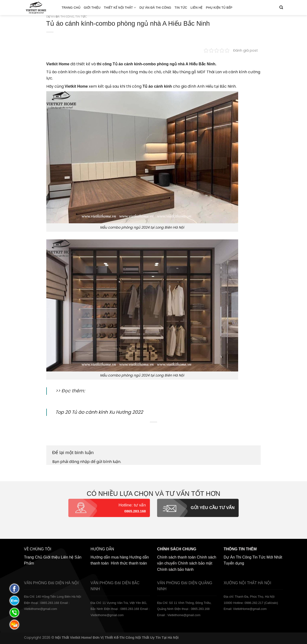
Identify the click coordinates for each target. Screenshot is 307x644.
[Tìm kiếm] (281, 7)
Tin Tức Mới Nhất (267, 557)
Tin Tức (181, 8)
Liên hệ (197, 8)
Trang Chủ (71, 8)
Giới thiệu (92, 8)
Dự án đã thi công (155, 8)
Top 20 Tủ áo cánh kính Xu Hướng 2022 (99, 412)
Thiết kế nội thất (120, 8)
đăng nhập (79, 462)
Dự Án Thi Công (238, 557)
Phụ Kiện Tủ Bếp (219, 8)
